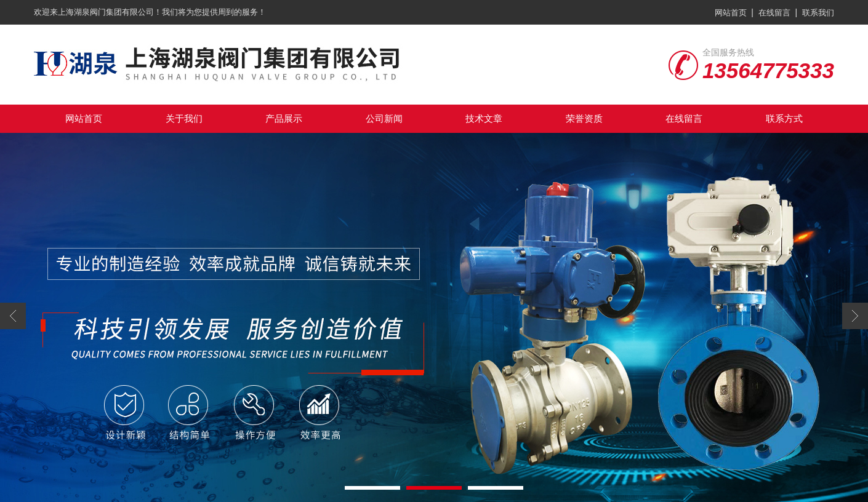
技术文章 (484, 118)
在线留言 (774, 13)
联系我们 (818, 13)
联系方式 (784, 118)
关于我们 (184, 118)
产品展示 (284, 118)
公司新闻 (384, 118)
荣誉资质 (584, 118)
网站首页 (731, 13)
